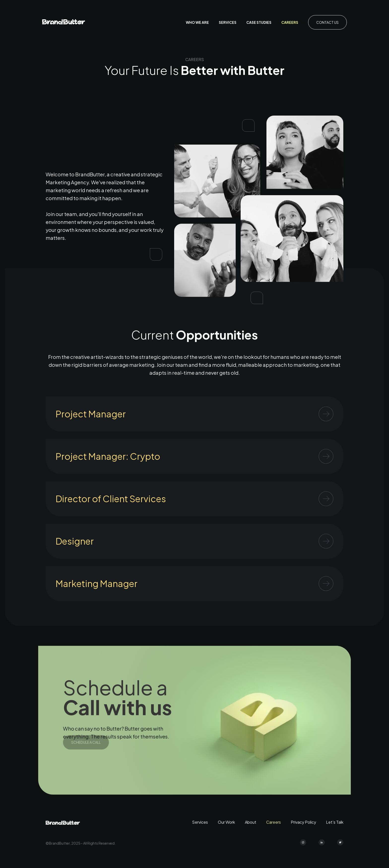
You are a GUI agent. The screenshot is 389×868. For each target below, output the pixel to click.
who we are (197, 22)
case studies (259, 22)
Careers (290, 22)
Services (228, 22)
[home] (64, 22)
